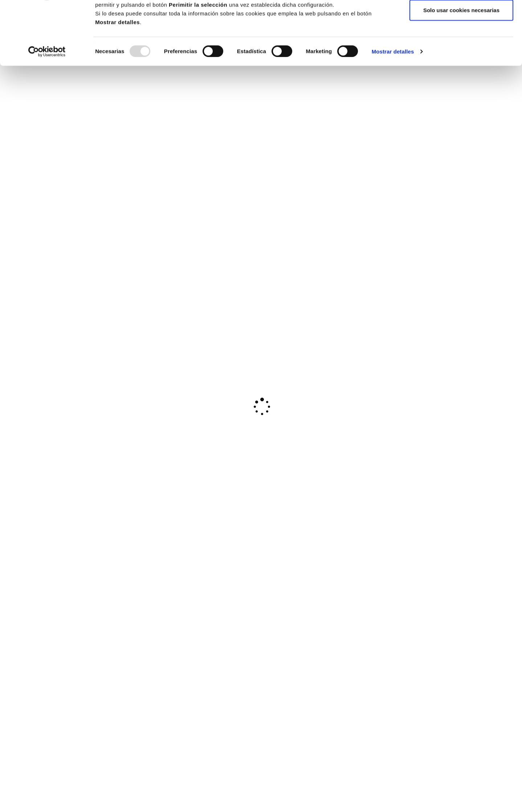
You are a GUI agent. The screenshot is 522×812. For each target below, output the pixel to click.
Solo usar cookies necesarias (461, 67)
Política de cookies (338, 26)
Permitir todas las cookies (461, 19)
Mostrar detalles (393, 108)
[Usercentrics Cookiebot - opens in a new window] (47, 108)
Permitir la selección (461, 43)
